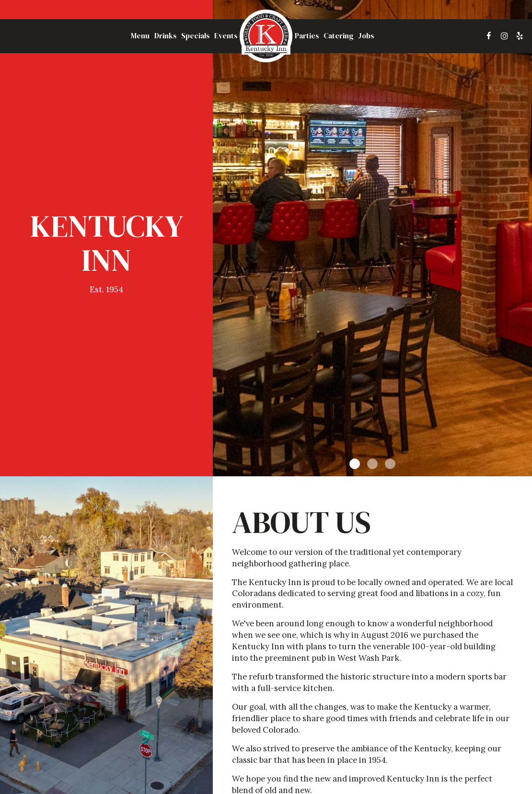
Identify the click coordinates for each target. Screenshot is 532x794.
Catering (338, 36)
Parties (307, 36)
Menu (140, 36)
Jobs (366, 36)
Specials (195, 36)
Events (226, 36)
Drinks (165, 36)
